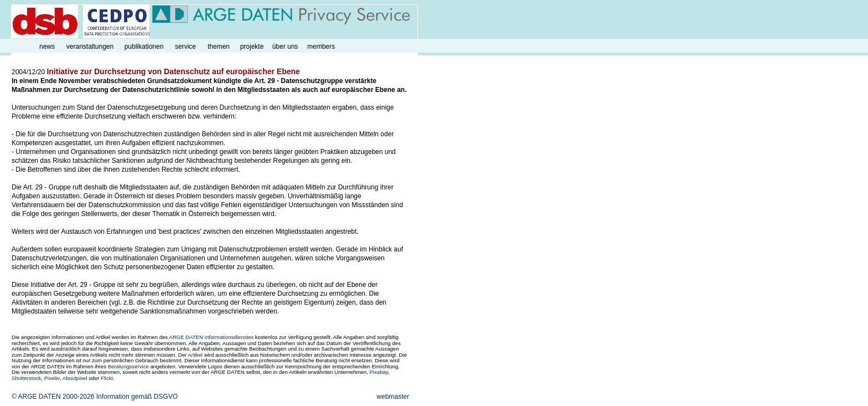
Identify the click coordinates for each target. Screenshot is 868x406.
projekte (252, 47)
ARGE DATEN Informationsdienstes (211, 337)
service (185, 47)
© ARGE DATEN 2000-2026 (53, 397)
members (321, 47)
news (47, 47)
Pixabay (378, 372)
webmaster (393, 397)
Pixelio (52, 378)
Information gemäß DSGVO (137, 397)
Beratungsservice (128, 366)
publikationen (144, 47)
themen (219, 47)
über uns (285, 47)
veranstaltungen (90, 47)
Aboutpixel (75, 378)
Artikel (195, 355)
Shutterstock (26, 378)
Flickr (107, 378)
